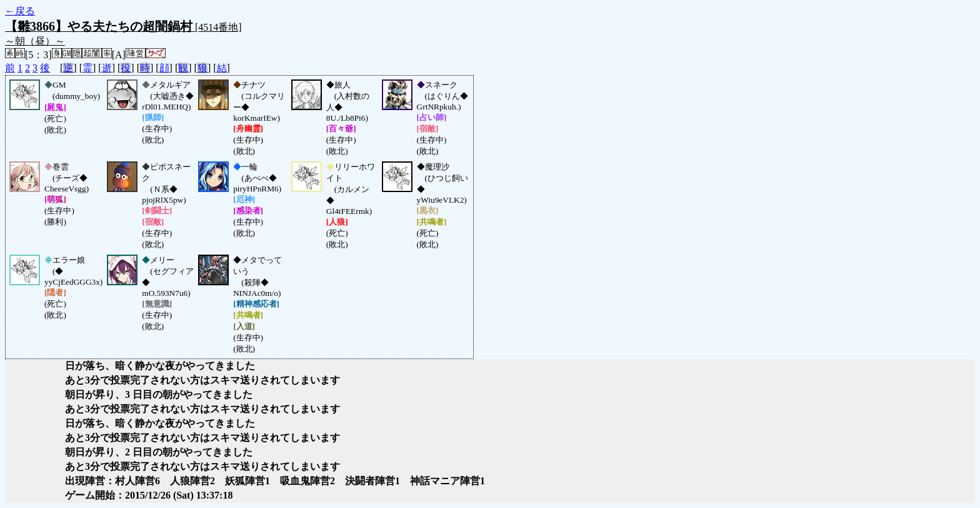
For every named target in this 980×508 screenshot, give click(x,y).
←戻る (20, 11)
